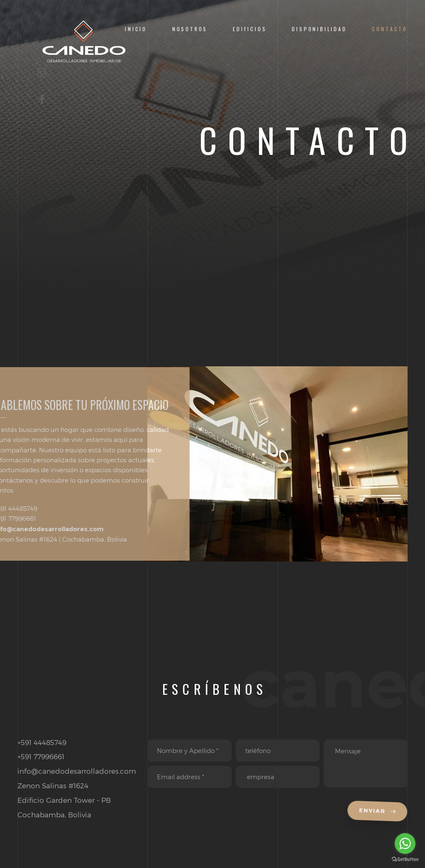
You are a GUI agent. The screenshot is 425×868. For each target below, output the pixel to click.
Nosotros (190, 29)
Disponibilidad (319, 29)
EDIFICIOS (250, 29)
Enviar (378, 812)
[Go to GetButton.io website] (405, 859)
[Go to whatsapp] (405, 843)
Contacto (390, 29)
